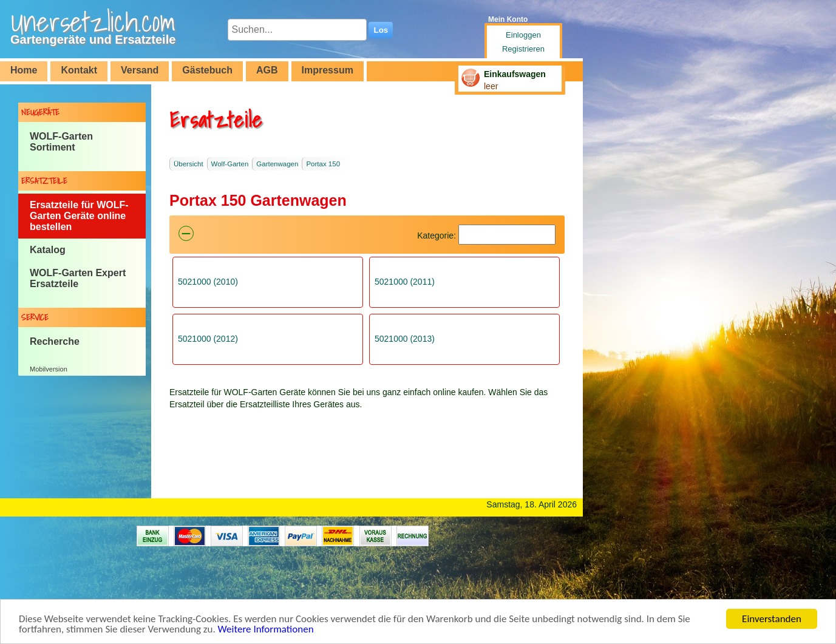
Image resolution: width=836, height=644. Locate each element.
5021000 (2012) (208, 339)
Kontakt (79, 70)
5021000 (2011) (405, 282)
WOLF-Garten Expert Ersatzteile (78, 278)
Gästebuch (207, 70)
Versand (140, 70)
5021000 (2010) (208, 282)
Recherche (55, 341)
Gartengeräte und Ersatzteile (93, 39)
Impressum (328, 70)
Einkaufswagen (515, 74)
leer (491, 86)
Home (24, 70)
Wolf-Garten (230, 164)
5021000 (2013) (405, 339)
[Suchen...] (297, 30)
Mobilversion (49, 369)
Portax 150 (323, 164)
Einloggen (523, 35)
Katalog (48, 250)
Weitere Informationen (266, 630)
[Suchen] (507, 235)
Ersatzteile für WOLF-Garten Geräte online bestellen (79, 216)
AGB (267, 70)
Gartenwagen (277, 164)
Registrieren (523, 49)
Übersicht (189, 164)
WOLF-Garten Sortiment (61, 142)
